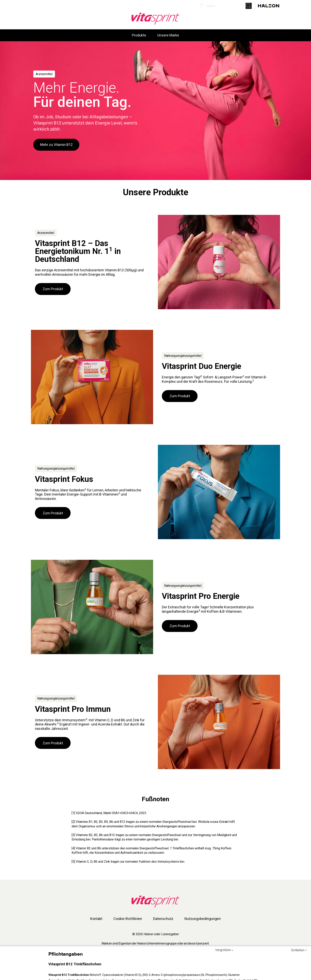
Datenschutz (163, 919)
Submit (250, 6)
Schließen (298, 950)
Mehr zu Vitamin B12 (56, 145)
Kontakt (96, 919)
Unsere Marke (168, 35)
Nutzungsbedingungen (203, 919)
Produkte (139, 35)
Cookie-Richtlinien (128, 919)
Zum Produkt (53, 289)
